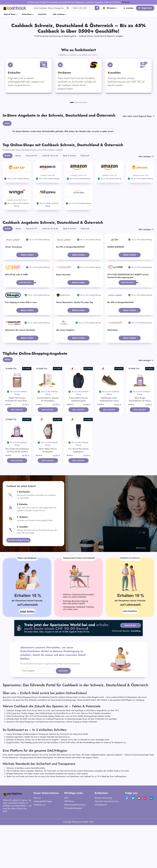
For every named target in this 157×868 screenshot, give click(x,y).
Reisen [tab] (18, 201)
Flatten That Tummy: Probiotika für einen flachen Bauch (17, 446)
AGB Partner (69, 847)
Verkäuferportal (101, 850)
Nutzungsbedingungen (73, 853)
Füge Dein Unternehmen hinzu (107, 847)
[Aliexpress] (48, 243)
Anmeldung (136, 677)
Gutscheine (42, 14)
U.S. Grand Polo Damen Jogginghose (78, 495)
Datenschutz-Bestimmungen (75, 850)
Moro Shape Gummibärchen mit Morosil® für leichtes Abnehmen (17, 497)
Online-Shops (27, 14)
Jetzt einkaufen (17, 455)
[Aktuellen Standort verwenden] (97, 8)
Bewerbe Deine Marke (103, 843)
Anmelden (129, 8)
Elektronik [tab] (85, 201)
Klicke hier (126, 2)
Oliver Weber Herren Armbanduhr (48, 495)
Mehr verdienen (59, 14)
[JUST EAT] (17, 217)
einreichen (63, 716)
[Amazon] (48, 217)
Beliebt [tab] (8, 201)
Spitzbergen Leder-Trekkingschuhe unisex (109, 444)
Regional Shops (10, 14)
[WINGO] (17, 243)
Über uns (37, 843)
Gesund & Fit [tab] (32, 201)
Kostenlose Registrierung (18, 586)
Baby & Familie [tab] (69, 201)
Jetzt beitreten (130, 671)
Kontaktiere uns (40, 850)
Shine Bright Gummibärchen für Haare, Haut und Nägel (140, 446)
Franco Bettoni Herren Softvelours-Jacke (78, 444)
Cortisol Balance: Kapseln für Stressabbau (48, 444)
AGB (66, 843)
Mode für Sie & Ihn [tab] (50, 201)
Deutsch (111, 8)
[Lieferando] (140, 217)
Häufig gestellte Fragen (43, 847)
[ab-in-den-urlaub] (78, 242)
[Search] (51, 8)
